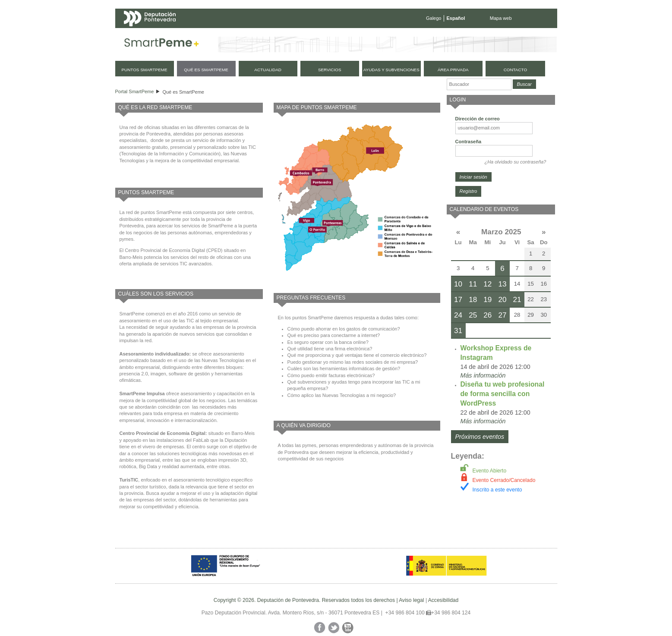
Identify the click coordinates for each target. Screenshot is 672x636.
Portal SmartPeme (135, 91)
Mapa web (501, 18)
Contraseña (469, 142)
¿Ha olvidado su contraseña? (515, 162)
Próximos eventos (480, 437)
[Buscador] (479, 84)
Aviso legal (411, 600)
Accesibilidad (443, 600)
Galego (434, 18)
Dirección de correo (478, 119)
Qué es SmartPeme (183, 92)
